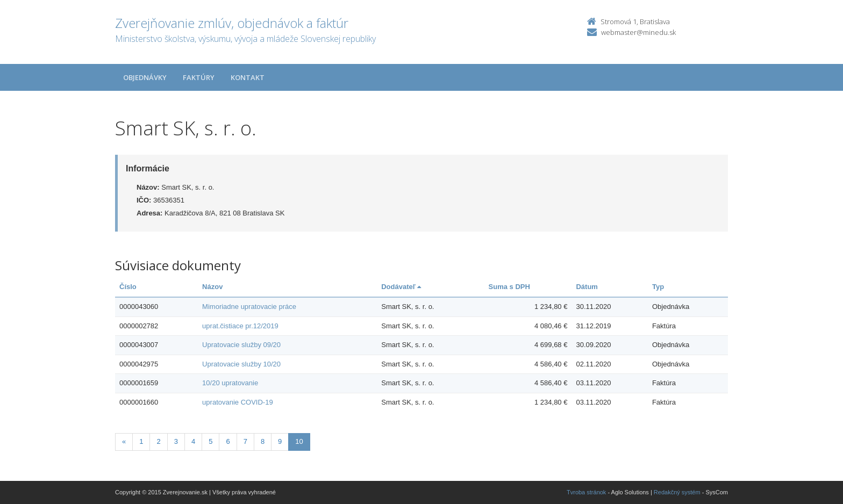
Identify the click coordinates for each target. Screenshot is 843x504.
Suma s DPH (509, 287)
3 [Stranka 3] (176, 441)
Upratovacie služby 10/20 (241, 364)
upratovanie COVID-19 (238, 402)
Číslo (128, 287)
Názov (212, 287)
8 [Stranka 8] (263, 441)
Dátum (587, 287)
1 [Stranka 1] (141, 441)
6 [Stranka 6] (228, 441)
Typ (658, 287)
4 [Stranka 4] (193, 441)
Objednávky (145, 77)
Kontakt (248, 77)
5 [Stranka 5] (210, 441)
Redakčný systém (677, 492)
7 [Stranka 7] (245, 441)
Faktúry (199, 77)
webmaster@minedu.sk (638, 32)
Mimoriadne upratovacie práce (249, 307)
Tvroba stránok (586, 492)
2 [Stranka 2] (158, 441)
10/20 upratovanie (230, 383)
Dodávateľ (401, 287)
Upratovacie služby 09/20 (241, 345)
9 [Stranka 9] (280, 441)
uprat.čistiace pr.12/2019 (240, 326)
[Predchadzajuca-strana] (124, 442)
